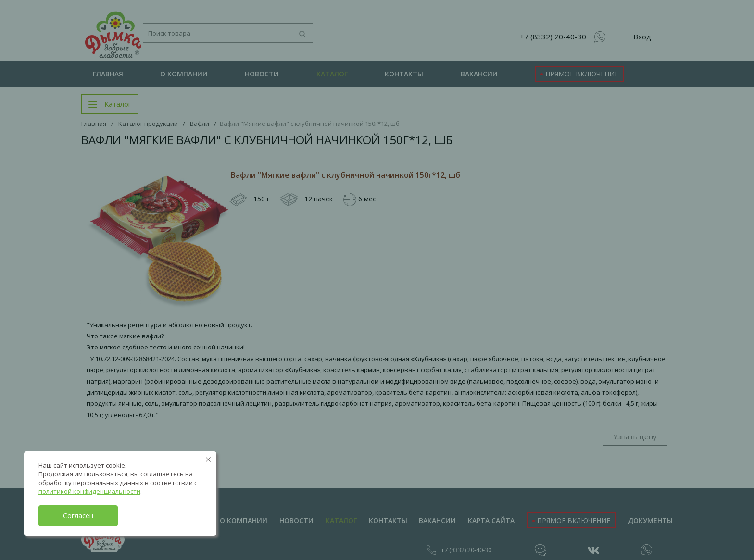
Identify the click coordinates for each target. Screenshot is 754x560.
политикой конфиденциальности (89, 491)
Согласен (78, 516)
